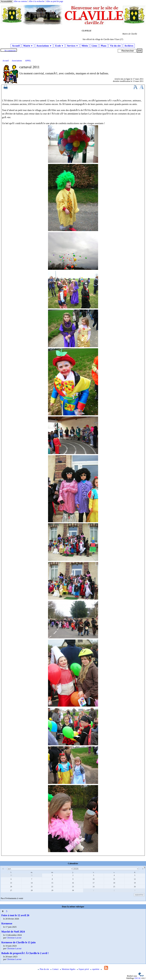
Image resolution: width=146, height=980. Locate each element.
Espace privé (83, 969)
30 (11, 875)
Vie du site (115, 46)
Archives (129, 46)
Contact (55, 969)
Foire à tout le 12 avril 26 (15, 915)
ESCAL (138, 978)
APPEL (28, 61)
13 (11, 883)
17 (94, 883)
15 (52, 883)
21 (32, 887)
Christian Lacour (14, 938)
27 (11, 890)
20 (11, 887)
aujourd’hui (139, 895)
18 (114, 883)
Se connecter (10, 51)
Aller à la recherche (37, 1)
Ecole (59, 46)
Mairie (28, 46)
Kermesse (7, 923)
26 (135, 887)
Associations (44, 46)
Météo (85, 46)
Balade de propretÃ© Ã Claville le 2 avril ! (25, 953)
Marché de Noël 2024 (13, 932)
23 (73, 887)
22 (52, 887)
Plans (104, 46)
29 (52, 890)
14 (32, 883)
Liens (94, 46)
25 (114, 887)
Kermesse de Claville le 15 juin (18, 942)
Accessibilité (7, 1)
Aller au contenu (20, 1)
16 (73, 883)
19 (135, 883)
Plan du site (44, 969)
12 (135, 879)
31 (32, 875)
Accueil (16, 46)
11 (114, 879)
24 (94, 887)
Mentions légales (68, 969)
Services (73, 46)
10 (94, 879)
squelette (95, 969)
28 (32, 890)
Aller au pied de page (55, 1)
